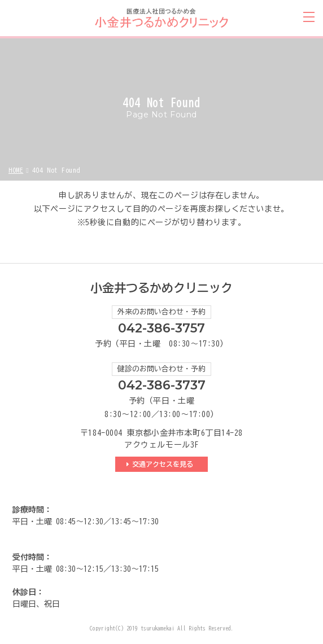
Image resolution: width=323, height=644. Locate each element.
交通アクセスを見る (164, 464)
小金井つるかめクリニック (161, 288)
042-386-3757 (161, 328)
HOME (16, 170)
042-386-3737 (162, 385)
